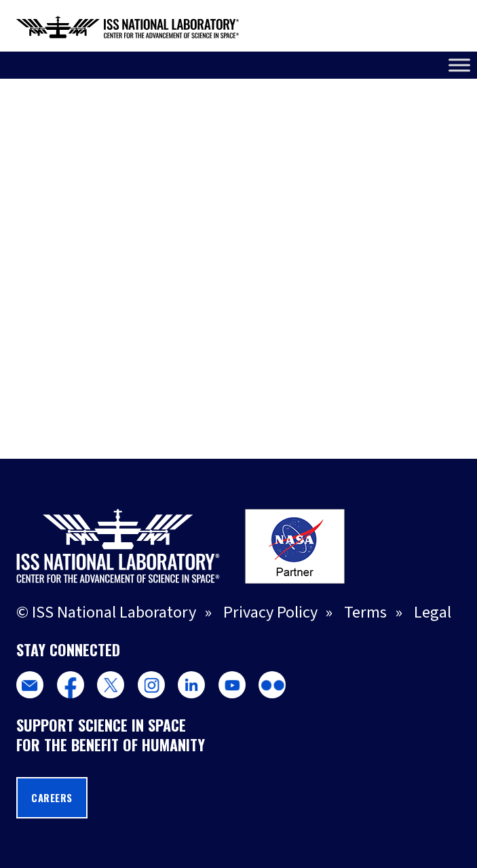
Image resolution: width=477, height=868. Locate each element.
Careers (52, 798)
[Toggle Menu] (459, 65)
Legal (433, 612)
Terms (365, 612)
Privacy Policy (270, 612)
